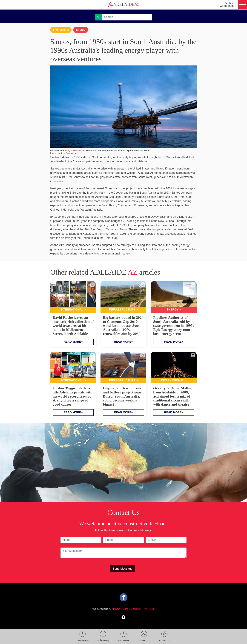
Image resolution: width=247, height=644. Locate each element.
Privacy (117, 609)
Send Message (122, 569)
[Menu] (243, 4)
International (61, 30)
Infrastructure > (123, 310)
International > (73, 310)
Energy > (174, 310)
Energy (81, 30)
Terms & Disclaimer (132, 609)
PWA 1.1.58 (149, 609)
